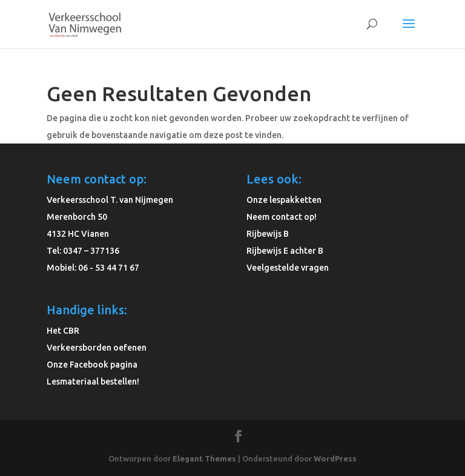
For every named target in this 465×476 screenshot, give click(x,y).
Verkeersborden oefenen (97, 348)
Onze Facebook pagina (92, 365)
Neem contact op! (282, 217)
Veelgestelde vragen (288, 268)
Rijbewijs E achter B (285, 251)
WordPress (335, 458)
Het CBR (63, 331)
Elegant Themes (204, 458)
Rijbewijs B (268, 234)
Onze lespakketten (284, 200)
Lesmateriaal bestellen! (93, 382)
